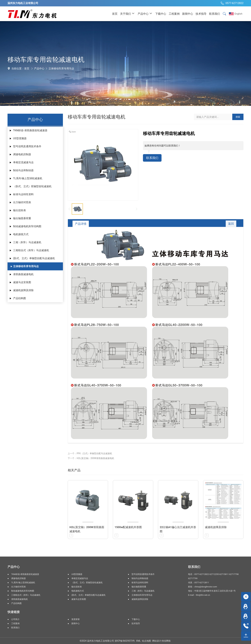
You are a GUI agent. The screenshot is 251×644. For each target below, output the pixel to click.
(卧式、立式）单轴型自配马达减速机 (34, 258)
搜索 (238, 117)
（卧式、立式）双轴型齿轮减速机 (32, 186)
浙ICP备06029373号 (125, 641)
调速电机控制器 (22, 154)
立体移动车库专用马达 (61, 69)
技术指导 (136, 623)
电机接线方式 (21, 234)
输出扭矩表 (20, 210)
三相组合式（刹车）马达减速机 (31, 250)
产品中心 (39, 69)
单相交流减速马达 (23, 162)
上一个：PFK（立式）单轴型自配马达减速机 (90, 453)
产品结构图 (20, 298)
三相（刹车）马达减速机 (27, 242)
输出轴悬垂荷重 (22, 218)
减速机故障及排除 (23, 290)
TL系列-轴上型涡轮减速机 (28, 178)
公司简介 (15, 619)
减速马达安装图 (22, 282)
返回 (231, 224)
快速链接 (14, 612)
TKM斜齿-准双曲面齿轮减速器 (30, 130)
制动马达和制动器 (23, 170)
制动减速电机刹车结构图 (27, 226)
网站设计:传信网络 (161, 641)
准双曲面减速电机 (23, 274)
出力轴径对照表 (22, 202)
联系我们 (153, 158)
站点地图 (146, 641)
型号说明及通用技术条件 (27, 146)
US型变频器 (20, 138)
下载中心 (136, 619)
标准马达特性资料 (23, 194)
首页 (27, 69)
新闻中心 (76, 623)
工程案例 (15, 623)
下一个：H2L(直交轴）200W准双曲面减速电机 (91, 458)
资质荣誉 (76, 619)
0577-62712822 (232, 3)
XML (138, 641)
